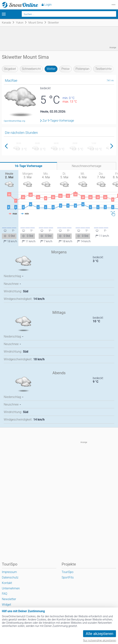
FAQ (5, 594)
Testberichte (103, 69)
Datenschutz (10, 577)
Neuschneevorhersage (87, 166)
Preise (65, 69)
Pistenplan (83, 69)
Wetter (51, 69)
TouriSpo (67, 572)
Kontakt (7, 583)
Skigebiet (10, 69)
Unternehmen (11, 588)
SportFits (68, 577)
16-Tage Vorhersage (28, 166)
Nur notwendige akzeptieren (100, 641)
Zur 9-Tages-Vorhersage (58, 121)
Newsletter (9, 599)
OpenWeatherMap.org (14, 121)
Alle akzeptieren (100, 634)
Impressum (9, 572)
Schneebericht (31, 69)
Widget (6, 605)
